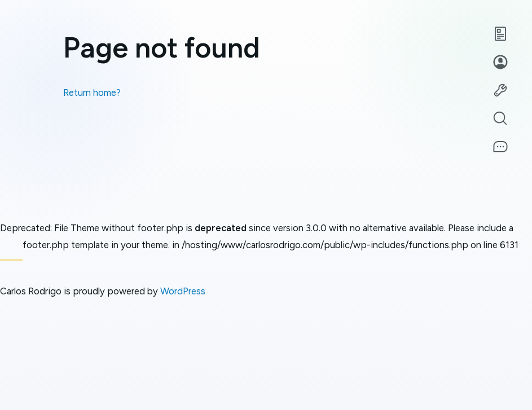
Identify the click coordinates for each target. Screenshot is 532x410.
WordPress (183, 291)
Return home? (92, 92)
